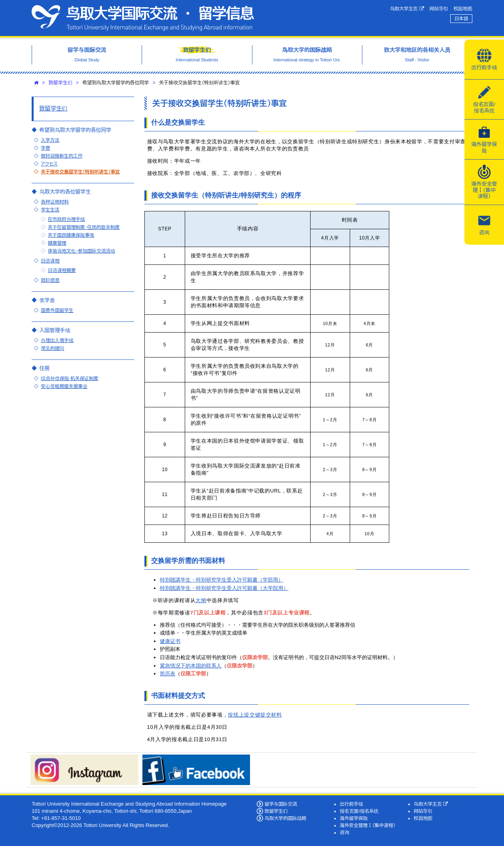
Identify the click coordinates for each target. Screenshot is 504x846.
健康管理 (57, 243)
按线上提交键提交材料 (255, 715)
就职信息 (50, 280)
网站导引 (439, 9)
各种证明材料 (55, 202)
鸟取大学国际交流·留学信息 (143, 18)
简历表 (168, 674)
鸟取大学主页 (407, 9)
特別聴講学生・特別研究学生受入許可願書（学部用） (222, 580)
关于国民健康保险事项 (71, 235)
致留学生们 (61, 83)
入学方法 (50, 140)
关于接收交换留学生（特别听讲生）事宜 (80, 172)
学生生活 (50, 210)
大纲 (201, 600)
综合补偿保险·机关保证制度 (69, 378)
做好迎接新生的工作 (62, 156)
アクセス (49, 164)
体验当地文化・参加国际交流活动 (81, 251)
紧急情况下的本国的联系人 (191, 666)
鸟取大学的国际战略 (286, 818)
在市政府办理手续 (66, 219)
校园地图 (463, 9)
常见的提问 (52, 348)
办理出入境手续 (57, 340)
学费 (45, 148)
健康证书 (170, 641)
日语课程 (50, 261)
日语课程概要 (62, 270)
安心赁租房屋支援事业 (64, 386)
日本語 (461, 18)
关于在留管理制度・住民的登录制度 (84, 227)
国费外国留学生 (57, 310)
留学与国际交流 (281, 804)
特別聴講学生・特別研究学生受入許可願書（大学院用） (224, 588)
